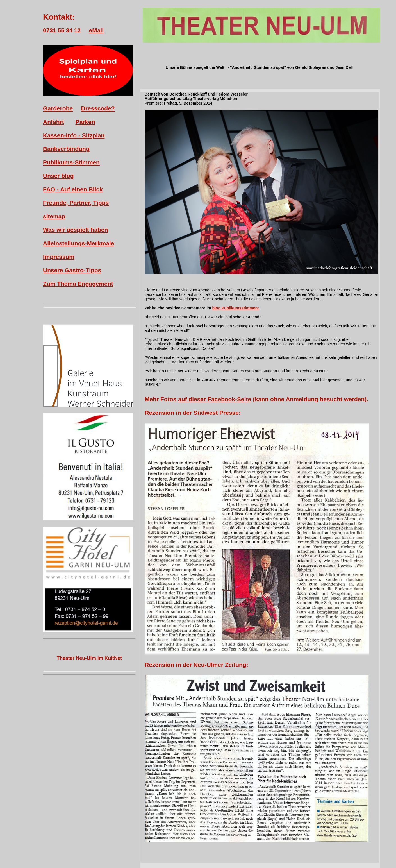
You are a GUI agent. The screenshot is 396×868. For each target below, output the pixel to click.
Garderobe (58, 108)
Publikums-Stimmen (71, 162)
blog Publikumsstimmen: (235, 308)
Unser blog (58, 176)
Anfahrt (54, 122)
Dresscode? (98, 108)
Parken (85, 122)
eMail (96, 30)
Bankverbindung (66, 149)
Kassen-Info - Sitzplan (74, 135)
